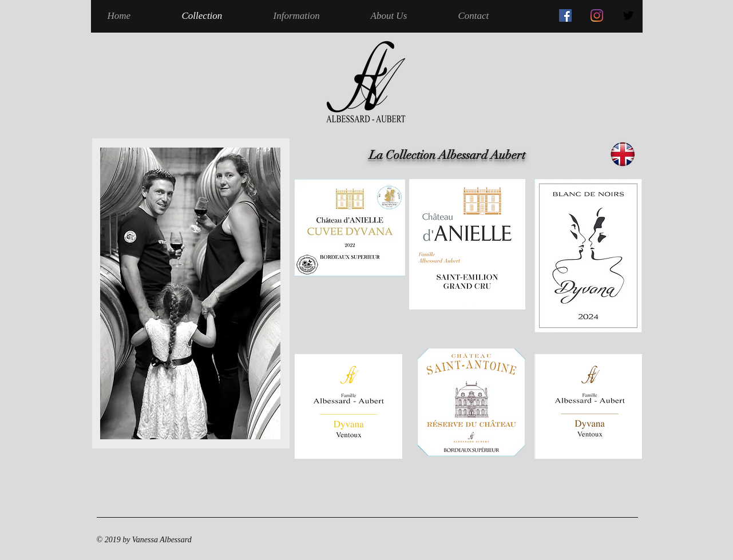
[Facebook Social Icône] (565, 15)
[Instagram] (597, 15)
